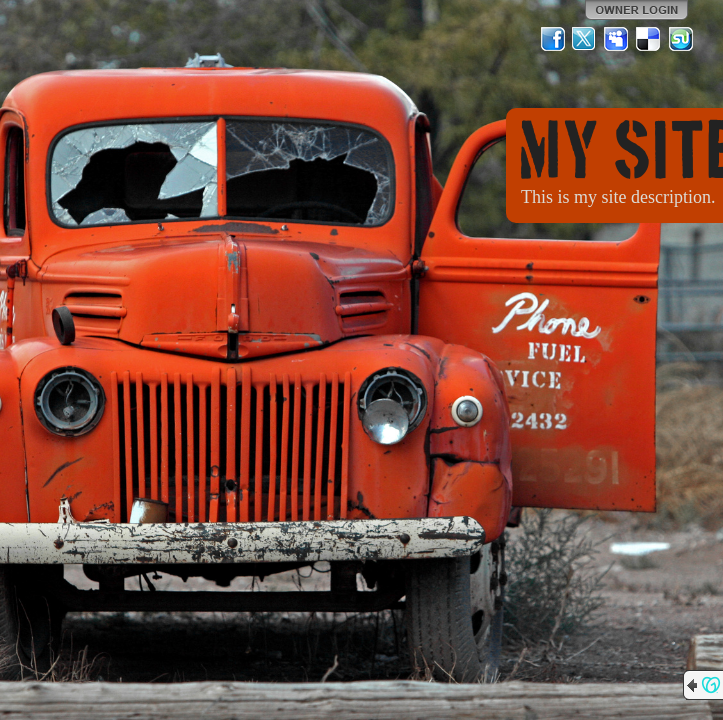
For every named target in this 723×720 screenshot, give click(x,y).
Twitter (585, 39)
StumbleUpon (681, 39)
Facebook (553, 39)
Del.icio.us (649, 39)
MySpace (617, 39)
